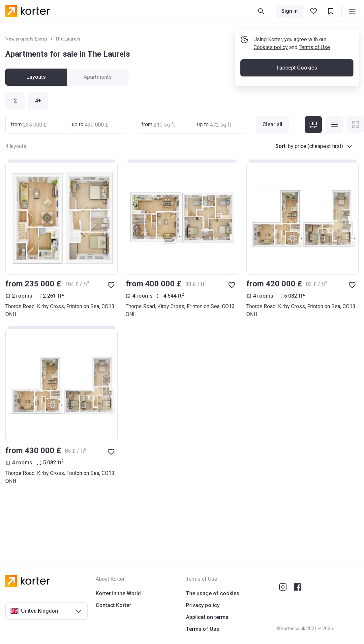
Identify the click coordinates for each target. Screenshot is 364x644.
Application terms (207, 617)
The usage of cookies (213, 593)
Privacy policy (203, 605)
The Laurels (68, 39)
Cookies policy (271, 47)
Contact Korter (113, 605)
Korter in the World (118, 593)
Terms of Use (314, 47)
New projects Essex (26, 39)
